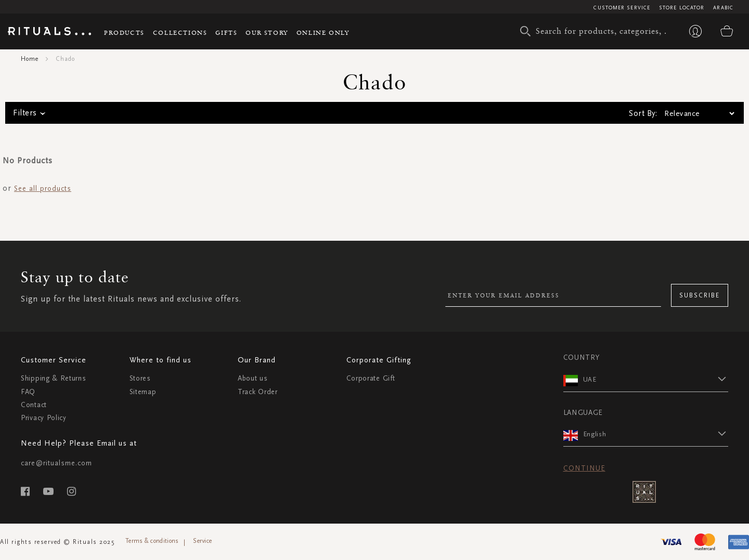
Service (202, 541)
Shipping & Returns (54, 378)
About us (253, 378)
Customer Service (622, 8)
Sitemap (143, 392)
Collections (180, 32)
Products (124, 32)
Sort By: (643, 113)
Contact (34, 405)
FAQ (28, 392)
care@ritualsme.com (56, 463)
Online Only (323, 32)
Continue (584, 468)
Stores (140, 378)
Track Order (258, 392)
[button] (656, 379)
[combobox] (596, 31)
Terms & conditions (152, 541)
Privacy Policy (44, 418)
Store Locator (682, 8)
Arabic (723, 8)
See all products (43, 188)
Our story (267, 32)
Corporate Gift (371, 378)
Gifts (226, 32)
